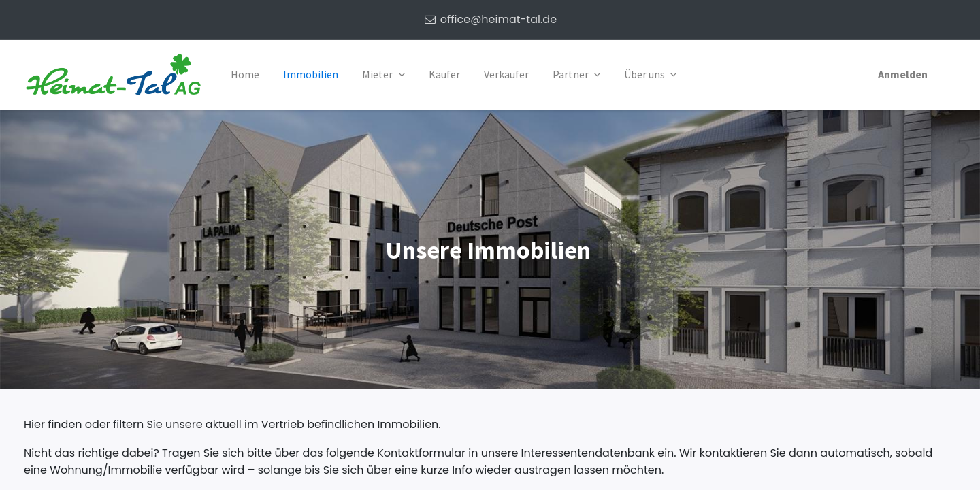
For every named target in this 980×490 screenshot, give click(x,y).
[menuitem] (245, 75)
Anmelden (903, 74)
